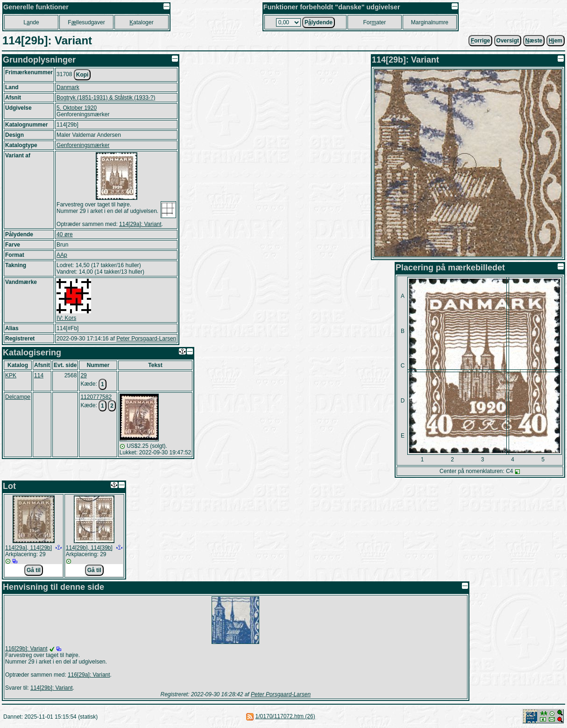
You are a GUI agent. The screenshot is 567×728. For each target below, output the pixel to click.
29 (83, 375)
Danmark (68, 87)
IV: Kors (66, 318)
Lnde (31, 22)
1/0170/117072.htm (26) (285, 716)
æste (534, 41)
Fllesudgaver (86, 22)
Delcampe (18, 397)
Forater (375, 22)
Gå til (34, 570)
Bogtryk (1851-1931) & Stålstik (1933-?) (106, 98)
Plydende (319, 22)
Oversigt (508, 41)
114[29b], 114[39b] (89, 548)
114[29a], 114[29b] (28, 548)
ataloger (141, 22)
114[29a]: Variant (140, 224)
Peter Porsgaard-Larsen (146, 339)
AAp (62, 255)
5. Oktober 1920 (77, 108)
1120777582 (96, 397)
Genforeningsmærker (83, 145)
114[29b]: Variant (52, 688)
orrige (480, 41)
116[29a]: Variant (89, 675)
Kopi (82, 75)
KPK (11, 375)
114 (39, 375)
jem (556, 41)
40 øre (65, 234)
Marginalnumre (430, 22)
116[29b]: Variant (26, 649)
